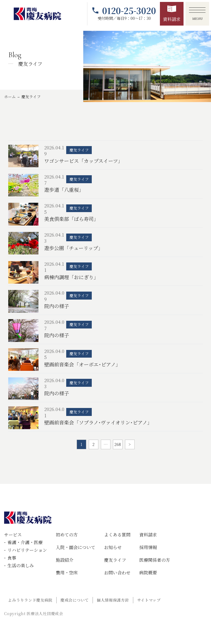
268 (118, 444)
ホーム (10, 97)
